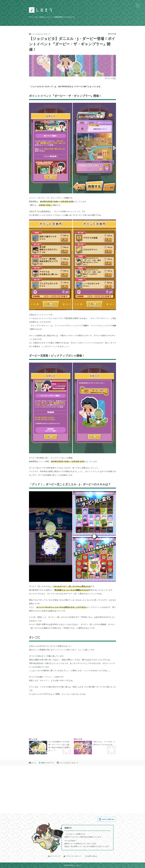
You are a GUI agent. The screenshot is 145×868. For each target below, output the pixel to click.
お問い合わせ (91, 856)
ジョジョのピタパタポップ (68, 763)
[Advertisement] (72, 717)
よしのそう (77, 865)
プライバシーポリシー (72, 856)
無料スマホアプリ (46, 763)
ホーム (33, 763)
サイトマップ (54, 856)
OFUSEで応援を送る (107, 819)
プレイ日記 (111, 78)
